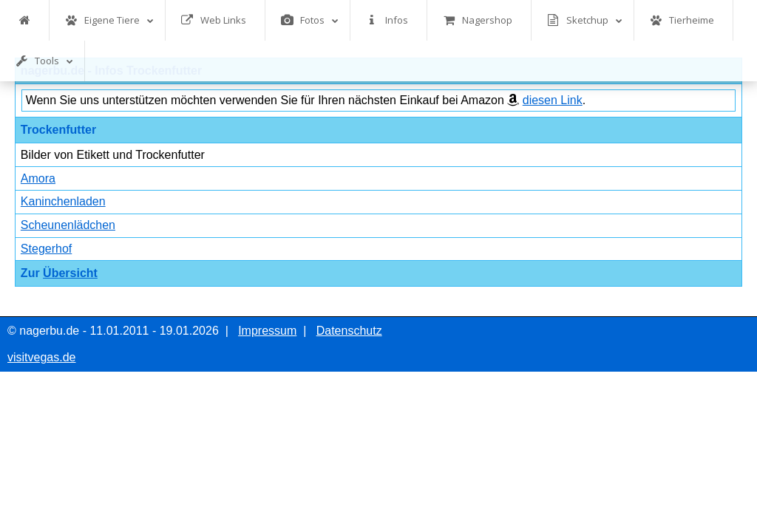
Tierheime (682, 20)
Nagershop (478, 20)
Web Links (214, 20)
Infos (387, 20)
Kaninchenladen (63, 201)
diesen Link (553, 100)
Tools (44, 61)
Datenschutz (349, 331)
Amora (38, 178)
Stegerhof (46, 249)
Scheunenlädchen (68, 225)
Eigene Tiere (109, 20)
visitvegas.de (42, 357)
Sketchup (585, 20)
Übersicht (70, 273)
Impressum (267, 331)
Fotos (310, 20)
